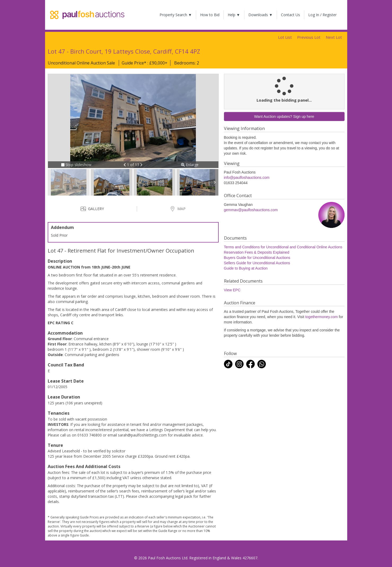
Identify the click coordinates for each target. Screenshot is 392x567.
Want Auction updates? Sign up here (284, 116)
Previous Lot (309, 37)
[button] (125, 165)
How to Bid (210, 15)
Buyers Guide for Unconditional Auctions (257, 258)
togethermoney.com (322, 317)
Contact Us (290, 15)
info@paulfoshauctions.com (247, 178)
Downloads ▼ (261, 15)
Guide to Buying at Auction (246, 268)
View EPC (232, 290)
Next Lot (334, 37)
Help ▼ (234, 15)
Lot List (285, 37)
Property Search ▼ (176, 15)
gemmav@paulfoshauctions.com (251, 210)
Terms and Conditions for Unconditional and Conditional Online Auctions (283, 247)
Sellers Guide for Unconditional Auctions (257, 263)
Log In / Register (322, 15)
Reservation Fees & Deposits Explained (257, 252)
